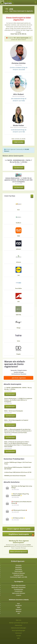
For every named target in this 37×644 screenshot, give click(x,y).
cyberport (18, 609)
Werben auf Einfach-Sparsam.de (18, 552)
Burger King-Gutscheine (18, 585)
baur (18, 604)
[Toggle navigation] (35, 2)
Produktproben (19, 589)
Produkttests (19, 591)
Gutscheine (19, 569)
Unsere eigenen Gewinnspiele (19, 529)
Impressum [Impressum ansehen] (18, 633)
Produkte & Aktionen (18, 573)
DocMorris (19, 605)
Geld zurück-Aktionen (19, 593)
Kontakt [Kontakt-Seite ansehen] (19, 636)
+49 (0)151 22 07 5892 (19, 101)
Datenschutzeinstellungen (18, 628)
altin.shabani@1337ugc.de (19, 99)
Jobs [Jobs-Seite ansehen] (18, 638)
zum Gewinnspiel (19, 168)
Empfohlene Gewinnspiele (22, 535)
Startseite (19, 565)
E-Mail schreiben (19, 142)
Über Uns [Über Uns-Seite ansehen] (19, 620)
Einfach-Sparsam (19, 561)
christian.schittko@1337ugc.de (19, 67)
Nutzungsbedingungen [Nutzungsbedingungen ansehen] (19, 630)
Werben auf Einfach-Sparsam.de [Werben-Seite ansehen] (18, 623)
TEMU (18, 607)
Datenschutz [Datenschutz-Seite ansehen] (18, 625)
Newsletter (18, 567)
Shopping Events (19, 575)
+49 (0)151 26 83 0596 (19, 70)
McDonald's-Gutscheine (18, 587)
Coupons (19, 595)
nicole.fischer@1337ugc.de (19, 130)
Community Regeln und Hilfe (19, 577)
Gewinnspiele (18, 571)
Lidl (19, 613)
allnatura (18, 611)
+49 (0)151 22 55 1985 (19, 132)
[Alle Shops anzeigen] (32, 196)
